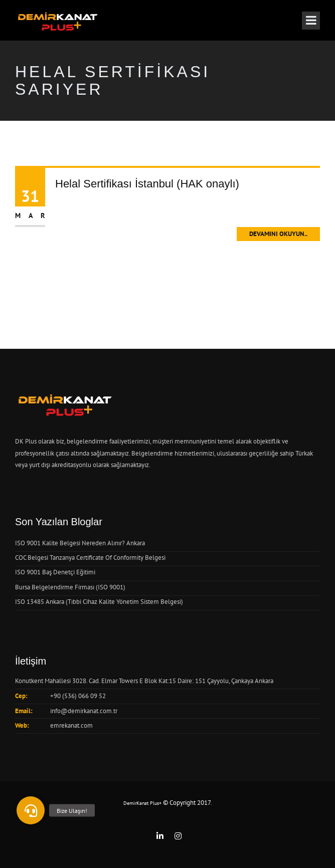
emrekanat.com (71, 725)
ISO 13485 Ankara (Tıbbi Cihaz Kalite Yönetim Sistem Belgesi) (99, 602)
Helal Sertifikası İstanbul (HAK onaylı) (147, 184)
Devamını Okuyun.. (278, 234)
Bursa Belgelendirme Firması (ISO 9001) (70, 587)
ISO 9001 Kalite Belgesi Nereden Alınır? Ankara (80, 543)
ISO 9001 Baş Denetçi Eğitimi (55, 572)
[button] (31, 810)
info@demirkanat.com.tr (84, 711)
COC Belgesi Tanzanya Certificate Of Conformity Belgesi (90, 558)
